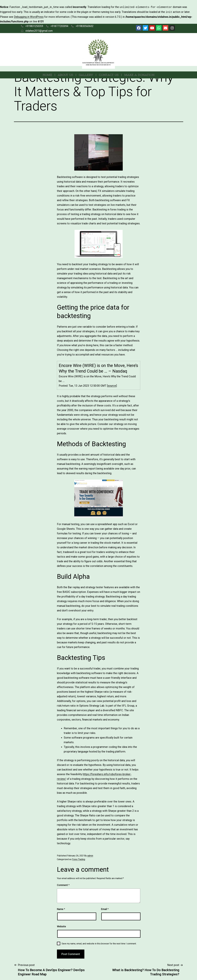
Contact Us (109, 74)
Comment (63, 884)
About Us (65, 74)
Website (61, 926)
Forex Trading (79, 859)
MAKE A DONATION (139, 74)
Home (47, 74)
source (112, 385)
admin (90, 855)
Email (105, 909)
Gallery (86, 74)
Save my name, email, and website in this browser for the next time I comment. (99, 943)
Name (61, 909)
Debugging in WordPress (29, 16)
